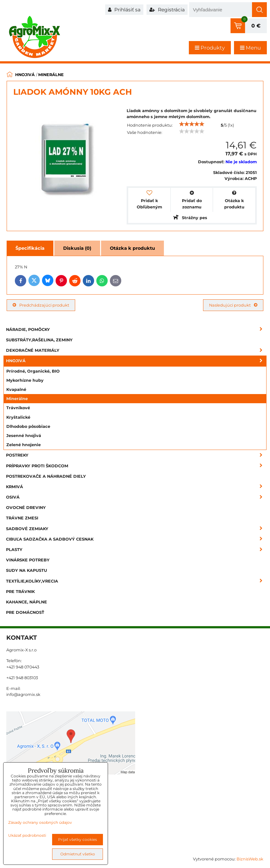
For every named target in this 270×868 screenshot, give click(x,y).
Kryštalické (18, 417)
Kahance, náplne (27, 602)
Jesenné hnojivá (24, 436)
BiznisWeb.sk (250, 859)
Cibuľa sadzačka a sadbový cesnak (136, 539)
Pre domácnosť (25, 612)
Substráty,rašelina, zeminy (39, 340)
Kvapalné (16, 389)
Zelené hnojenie (24, 445)
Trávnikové (18, 408)
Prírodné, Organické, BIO (33, 371)
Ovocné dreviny (26, 508)
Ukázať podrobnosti (27, 835)
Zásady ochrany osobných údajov (40, 822)
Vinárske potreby (28, 560)
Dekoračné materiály (136, 350)
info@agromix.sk (23, 694)
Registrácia (167, 10)
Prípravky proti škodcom (136, 466)
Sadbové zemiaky (136, 529)
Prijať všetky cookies (78, 839)
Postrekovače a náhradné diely (46, 476)
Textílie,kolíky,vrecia (136, 581)
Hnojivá (136, 361)
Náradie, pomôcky (136, 329)
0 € (256, 26)
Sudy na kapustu (27, 570)
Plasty (136, 550)
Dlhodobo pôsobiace (28, 426)
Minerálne (17, 399)
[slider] (192, 124)
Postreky (136, 455)
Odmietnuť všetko (78, 854)
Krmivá (136, 487)
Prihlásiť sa (124, 10)
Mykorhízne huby (25, 380)
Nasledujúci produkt (233, 305)
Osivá (136, 497)
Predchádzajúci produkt (41, 305)
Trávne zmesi (22, 518)
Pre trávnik (20, 592)
